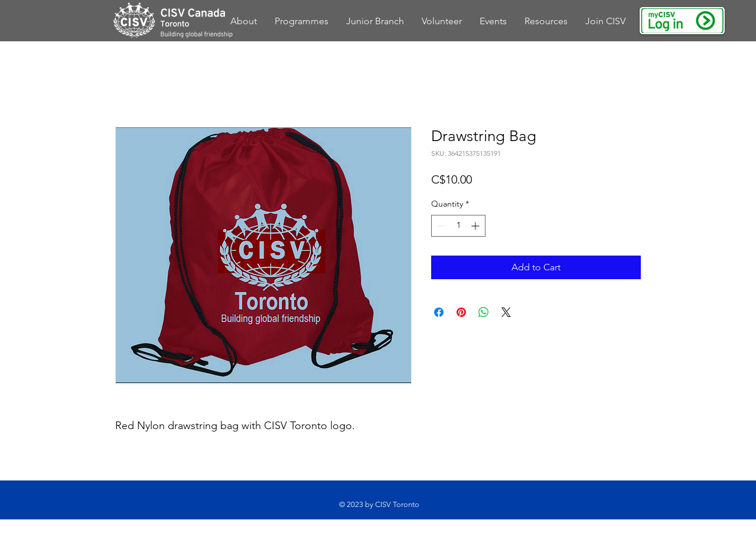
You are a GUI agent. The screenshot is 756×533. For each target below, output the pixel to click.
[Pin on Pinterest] (461, 312)
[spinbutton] (458, 226)
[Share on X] (506, 312)
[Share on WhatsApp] (484, 312)
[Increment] (476, 226)
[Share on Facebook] (439, 312)
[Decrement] (440, 226)
